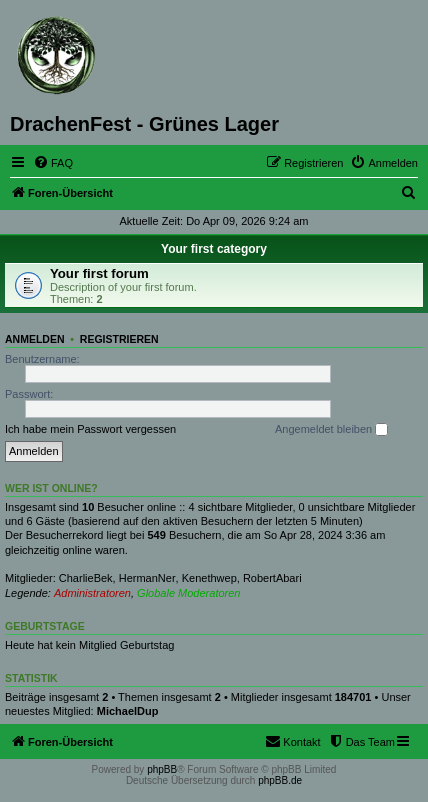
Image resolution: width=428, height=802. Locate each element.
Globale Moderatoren (188, 593)
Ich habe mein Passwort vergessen (90, 429)
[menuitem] (53, 163)
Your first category (214, 249)
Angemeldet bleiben (331, 430)
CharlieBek (86, 578)
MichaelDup (128, 711)
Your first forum (99, 273)
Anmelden (35, 339)
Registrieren (119, 339)
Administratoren (92, 593)
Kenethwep (209, 578)
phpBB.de (280, 780)
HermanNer (147, 578)
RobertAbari (272, 578)
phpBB (162, 769)
